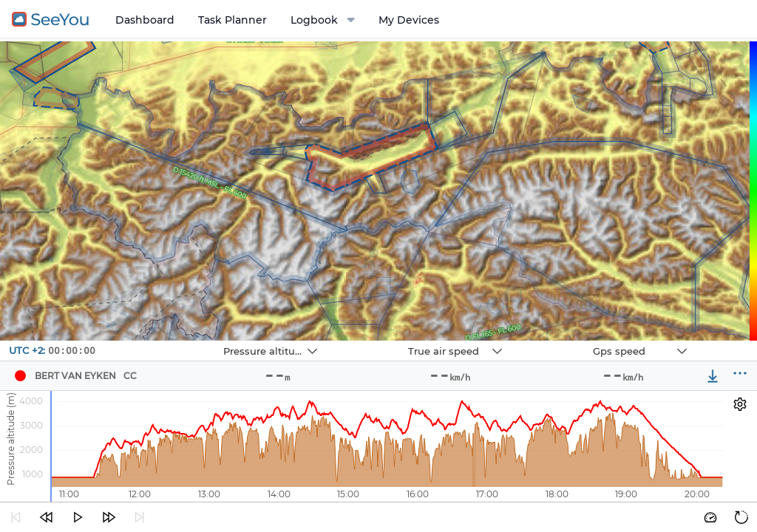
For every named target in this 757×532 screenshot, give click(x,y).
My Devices (409, 20)
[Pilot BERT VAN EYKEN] (20, 376)
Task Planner (232, 20)
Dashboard (145, 20)
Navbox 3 (556, 341)
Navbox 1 (187, 341)
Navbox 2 (371, 341)
